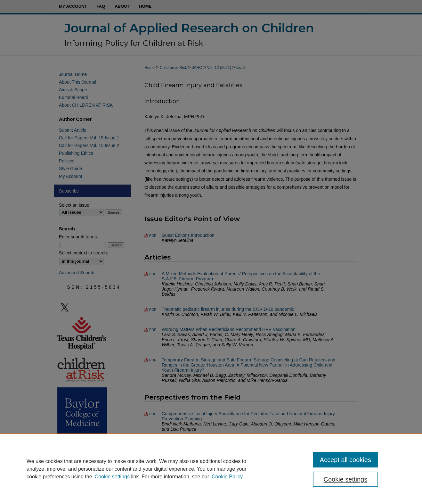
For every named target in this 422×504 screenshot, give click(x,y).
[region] (211, 469)
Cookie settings (112, 477)
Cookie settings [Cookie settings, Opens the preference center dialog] (346, 479)
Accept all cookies (345, 460)
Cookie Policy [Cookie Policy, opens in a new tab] (227, 477)
